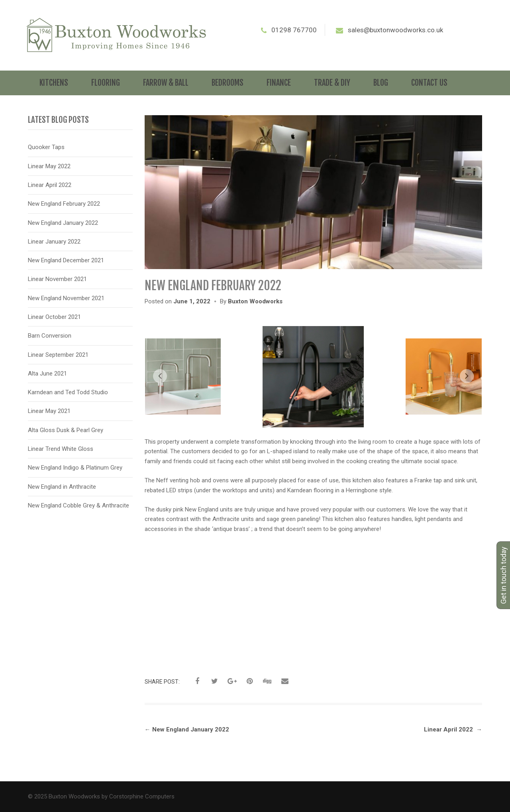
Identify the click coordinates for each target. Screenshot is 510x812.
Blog (381, 83)
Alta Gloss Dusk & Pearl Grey (66, 430)
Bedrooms (228, 83)
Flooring (106, 83)
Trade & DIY (332, 83)
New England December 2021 (66, 260)
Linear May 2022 (49, 166)
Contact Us (429, 83)
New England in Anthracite (62, 487)
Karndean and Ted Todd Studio (68, 392)
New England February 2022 (64, 204)
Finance (279, 83)
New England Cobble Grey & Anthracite (78, 505)
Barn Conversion (50, 336)
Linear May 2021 (49, 411)
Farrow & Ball (166, 83)
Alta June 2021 (47, 374)
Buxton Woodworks (255, 301)
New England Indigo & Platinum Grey (75, 468)
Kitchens (54, 83)
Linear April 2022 (453, 729)
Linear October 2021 (54, 317)
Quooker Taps (46, 147)
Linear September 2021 (58, 355)
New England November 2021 (66, 298)
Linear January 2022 (54, 242)
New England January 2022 (187, 729)
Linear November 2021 (57, 279)
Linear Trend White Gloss (61, 449)
